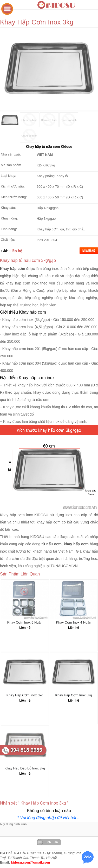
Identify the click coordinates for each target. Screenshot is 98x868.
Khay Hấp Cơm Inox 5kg (73, 695)
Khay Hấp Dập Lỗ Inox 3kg (25, 768)
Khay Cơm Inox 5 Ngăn (25, 622)
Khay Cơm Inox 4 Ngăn (74, 622)
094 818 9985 (26, 750)
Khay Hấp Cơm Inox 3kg (25, 695)
